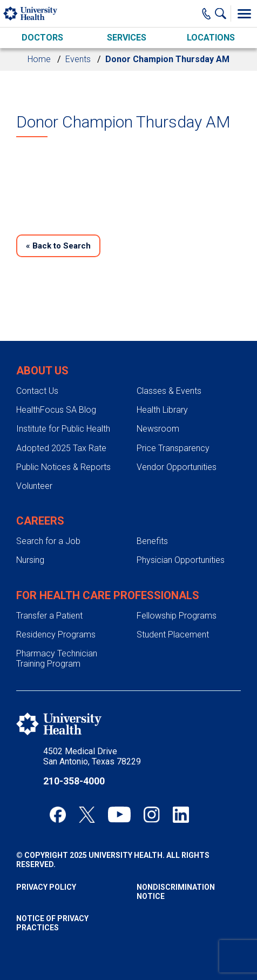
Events (78, 59)
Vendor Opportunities (177, 467)
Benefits (152, 541)
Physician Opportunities (181, 560)
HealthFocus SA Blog (56, 410)
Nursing (30, 560)
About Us (42, 371)
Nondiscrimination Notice (176, 892)
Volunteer (34, 486)
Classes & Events (169, 391)
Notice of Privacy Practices (52, 923)
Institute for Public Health (63, 429)
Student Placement (173, 635)
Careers (40, 521)
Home (39, 59)
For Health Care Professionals (108, 595)
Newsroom (158, 429)
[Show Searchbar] (223, 14)
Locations (211, 38)
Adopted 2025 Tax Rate (61, 448)
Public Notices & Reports (63, 467)
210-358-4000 (74, 781)
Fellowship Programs (177, 616)
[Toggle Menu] (244, 14)
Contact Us (37, 391)
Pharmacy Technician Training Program (57, 659)
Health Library (162, 410)
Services (127, 38)
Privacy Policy (46, 887)
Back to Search (58, 246)
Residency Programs (56, 635)
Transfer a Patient (49, 616)
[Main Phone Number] (207, 14)
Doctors (42, 38)
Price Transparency (173, 448)
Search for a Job (48, 541)
